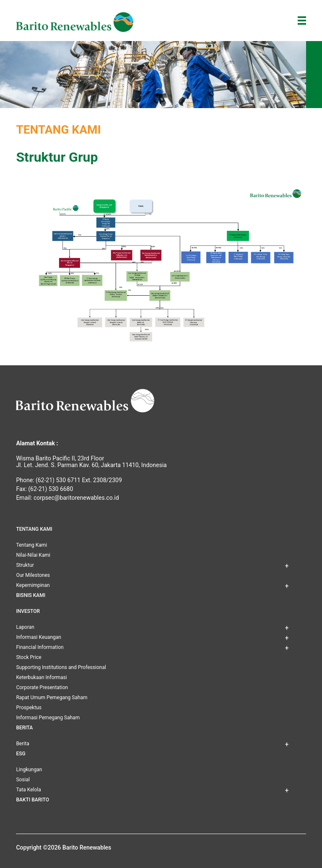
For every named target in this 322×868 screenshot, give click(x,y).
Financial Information (40, 647)
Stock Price (29, 657)
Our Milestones (33, 575)
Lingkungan (29, 770)
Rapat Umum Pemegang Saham (52, 697)
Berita (22, 744)
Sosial (23, 780)
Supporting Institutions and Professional (61, 667)
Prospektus (29, 708)
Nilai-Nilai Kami (33, 555)
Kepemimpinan (33, 585)
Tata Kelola (28, 790)
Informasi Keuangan (39, 637)
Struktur (25, 565)
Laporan (25, 627)
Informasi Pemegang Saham (48, 718)
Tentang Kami (31, 545)
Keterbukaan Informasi (41, 677)
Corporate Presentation (42, 687)
